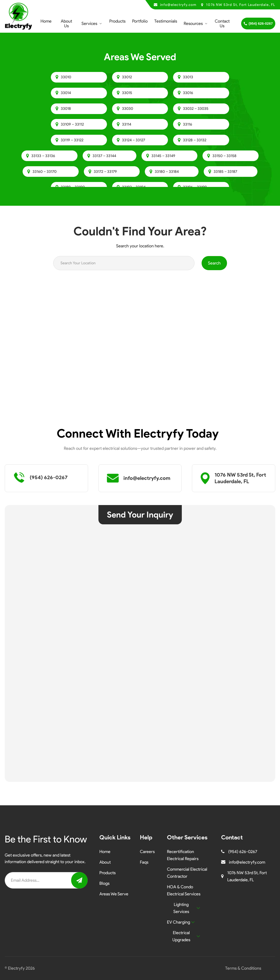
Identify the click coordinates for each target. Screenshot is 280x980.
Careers (147, 852)
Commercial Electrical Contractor (187, 873)
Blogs (104, 883)
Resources (193, 24)
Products (117, 21)
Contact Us (222, 24)
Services (89, 24)
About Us (66, 24)
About (105, 862)
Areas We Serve (114, 894)
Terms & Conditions (243, 968)
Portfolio (140, 21)
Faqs (144, 862)
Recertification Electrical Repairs (183, 855)
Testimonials (166, 21)
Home (46, 21)
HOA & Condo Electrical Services (184, 890)
